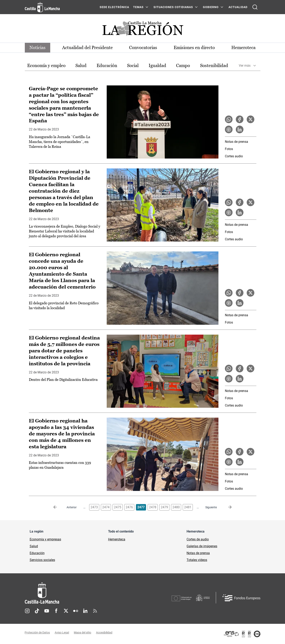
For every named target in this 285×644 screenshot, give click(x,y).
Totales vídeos (197, 560)
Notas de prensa (236, 142)
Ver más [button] (245, 66)
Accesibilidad (104, 632)
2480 (176, 507)
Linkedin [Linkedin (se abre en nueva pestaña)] (85, 611)
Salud (81, 66)
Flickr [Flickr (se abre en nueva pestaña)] (76, 611)
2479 (164, 507)
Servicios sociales (42, 560)
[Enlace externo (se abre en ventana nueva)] (242, 634)
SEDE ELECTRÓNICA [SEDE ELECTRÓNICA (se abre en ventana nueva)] (114, 7)
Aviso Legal (62, 632)
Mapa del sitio (83, 632)
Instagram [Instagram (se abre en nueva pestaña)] (27, 611)
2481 (188, 507)
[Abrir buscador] (255, 7)
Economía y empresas (45, 539)
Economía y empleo (46, 66)
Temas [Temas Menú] (138, 7)
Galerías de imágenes (202, 546)
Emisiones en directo (194, 48)
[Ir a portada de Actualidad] (143, 30)
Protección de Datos (37, 632)
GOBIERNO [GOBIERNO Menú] (211, 7)
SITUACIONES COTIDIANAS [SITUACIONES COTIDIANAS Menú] (173, 7)
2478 (153, 507)
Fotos (229, 149)
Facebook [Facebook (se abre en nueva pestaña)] (56, 611)
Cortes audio (234, 156)
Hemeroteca (243, 48)
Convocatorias (143, 48)
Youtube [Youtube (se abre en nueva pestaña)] (47, 611)
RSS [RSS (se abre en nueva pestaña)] (95, 611)
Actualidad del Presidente (87, 48)
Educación (107, 66)
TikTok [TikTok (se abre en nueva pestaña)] (37, 611)
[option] (46, 66)
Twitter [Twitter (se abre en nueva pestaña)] (66, 611)
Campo (183, 66)
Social (133, 66)
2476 (129, 507)
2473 (94, 507)
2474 (106, 507)
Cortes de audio (198, 539)
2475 (118, 507)
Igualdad (157, 66)
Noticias (38, 48)
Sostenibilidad (214, 66)
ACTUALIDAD (238, 7)
